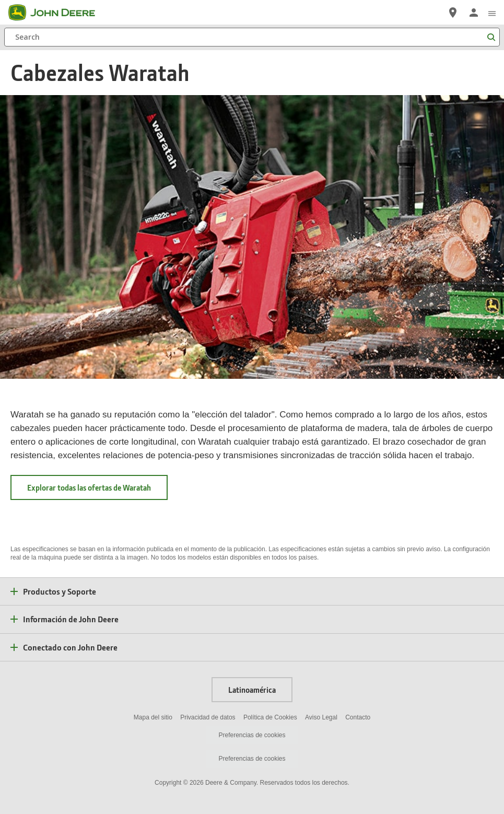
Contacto (358, 717)
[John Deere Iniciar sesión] (474, 13)
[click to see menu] (492, 13)
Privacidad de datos (208, 717)
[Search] (252, 37)
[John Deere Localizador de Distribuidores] (453, 13)
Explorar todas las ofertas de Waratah (97, 487)
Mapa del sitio (153, 717)
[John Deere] (58, 13)
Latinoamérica (252, 690)
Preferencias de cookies (252, 735)
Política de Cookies (270, 717)
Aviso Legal (321, 717)
